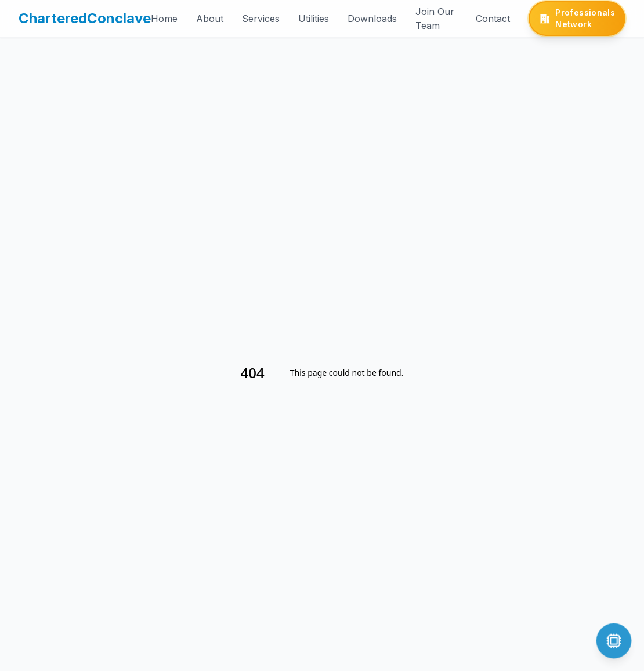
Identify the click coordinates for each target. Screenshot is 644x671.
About (210, 19)
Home (164, 19)
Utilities (314, 19)
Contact (493, 19)
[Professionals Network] (577, 19)
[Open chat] (614, 641)
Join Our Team (435, 19)
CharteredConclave (85, 18)
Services (261, 19)
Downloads (372, 19)
